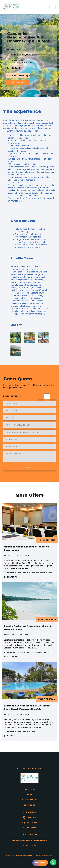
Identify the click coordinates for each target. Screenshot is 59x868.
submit (29, 467)
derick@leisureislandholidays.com (29, 840)
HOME (30, 795)
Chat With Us (40, 863)
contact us (30, 805)
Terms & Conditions (40, 272)
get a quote (18, 82)
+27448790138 (30, 845)
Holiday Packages (30, 800)
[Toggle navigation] (52, 7)
